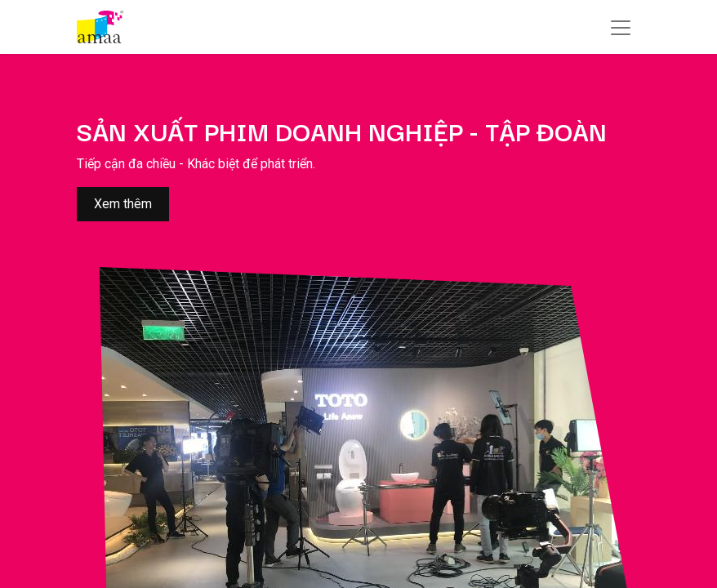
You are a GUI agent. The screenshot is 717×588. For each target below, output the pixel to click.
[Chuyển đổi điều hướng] (621, 27)
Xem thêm (123, 204)
